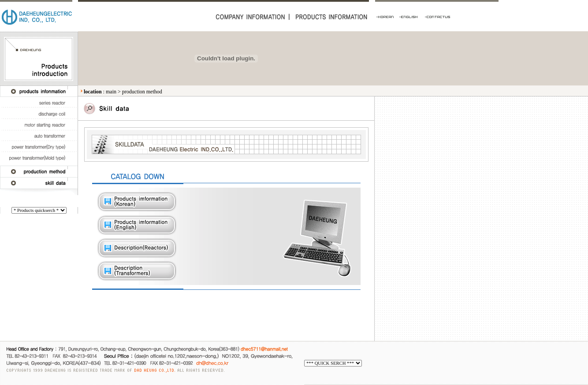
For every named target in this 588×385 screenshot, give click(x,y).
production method (142, 92)
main (111, 92)
